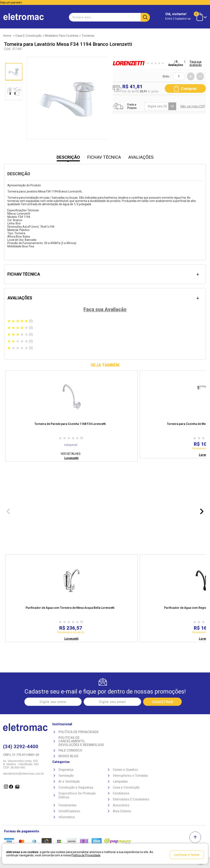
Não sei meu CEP (193, 106)
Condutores (121, 793)
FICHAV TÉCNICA (104, 157)
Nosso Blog (68, 756)
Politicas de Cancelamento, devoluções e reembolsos (81, 741)
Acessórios (121, 805)
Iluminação (66, 776)
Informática (67, 817)
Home (7, 36)
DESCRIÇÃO (68, 157)
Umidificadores (69, 811)
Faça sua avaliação (196, 63)
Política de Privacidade (79, 732)
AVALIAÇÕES (141, 157)
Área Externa (122, 811)
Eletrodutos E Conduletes (131, 799)
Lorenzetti (71, 458)
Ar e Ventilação (69, 781)
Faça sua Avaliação (105, 309)
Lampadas (120, 781)
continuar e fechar (187, 855)
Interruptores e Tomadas (130, 776)
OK (172, 106)
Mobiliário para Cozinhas (62, 36)
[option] (71, 416)
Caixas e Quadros (125, 770)
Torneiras (88, 36)
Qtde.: (167, 76)
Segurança (66, 770)
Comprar (185, 88)
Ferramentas (67, 805)
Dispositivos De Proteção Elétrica (77, 795)
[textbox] (109, 17)
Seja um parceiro (11, 2)
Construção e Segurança (76, 787)
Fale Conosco (70, 750)
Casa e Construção (29, 36)
